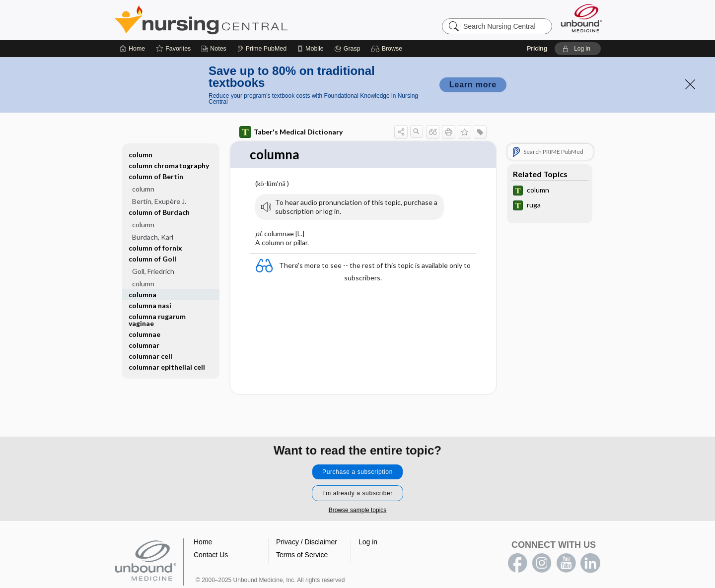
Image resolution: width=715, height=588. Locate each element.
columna (143, 294)
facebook (517, 563)
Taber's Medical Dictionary (291, 132)
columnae (144, 334)
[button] (388, 49)
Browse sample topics (358, 510)
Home (203, 542)
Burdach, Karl (153, 237)
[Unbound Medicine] (581, 18)
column (141, 155)
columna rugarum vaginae (157, 320)
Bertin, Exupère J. (159, 201)
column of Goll (152, 259)
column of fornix (155, 248)
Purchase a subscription (357, 472)
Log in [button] (368, 542)
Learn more (473, 85)
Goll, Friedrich (153, 271)
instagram (542, 563)
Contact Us (211, 555)
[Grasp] (347, 49)
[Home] (132, 49)
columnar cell (150, 356)
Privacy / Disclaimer (307, 542)
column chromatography (169, 165)
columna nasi (150, 305)
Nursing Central (238, 20)
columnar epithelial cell (167, 367)
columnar (144, 345)
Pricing (537, 49)
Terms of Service (302, 555)
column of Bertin (156, 176)
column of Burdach (159, 212)
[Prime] (262, 49)
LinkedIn (590, 563)
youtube (566, 563)
